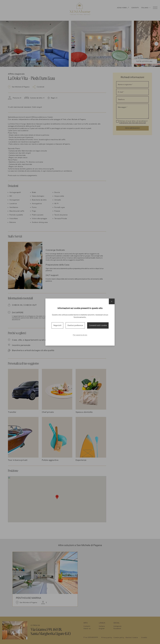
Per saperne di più (80, 335)
